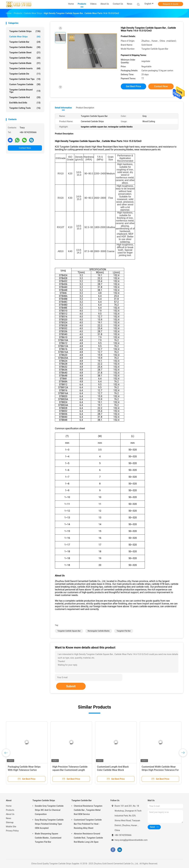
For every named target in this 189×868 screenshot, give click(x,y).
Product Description (85, 108)
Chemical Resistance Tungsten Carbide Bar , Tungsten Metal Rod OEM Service (88, 810)
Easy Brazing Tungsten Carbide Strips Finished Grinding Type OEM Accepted (49, 824)
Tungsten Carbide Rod (25, 97)
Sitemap (10, 822)
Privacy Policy (12, 831)
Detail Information (63, 108)
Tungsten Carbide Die (25, 74)
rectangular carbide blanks (99, 631)
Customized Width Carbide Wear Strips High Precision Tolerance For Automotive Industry (160, 770)
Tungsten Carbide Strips (25, 31)
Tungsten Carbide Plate (25, 58)
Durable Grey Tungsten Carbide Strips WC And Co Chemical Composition (49, 810)
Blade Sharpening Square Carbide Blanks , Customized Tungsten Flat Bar (48, 838)
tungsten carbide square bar (69, 631)
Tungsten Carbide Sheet (25, 53)
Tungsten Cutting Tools (25, 108)
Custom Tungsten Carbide (25, 84)
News (8, 818)
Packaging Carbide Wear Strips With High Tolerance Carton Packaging (24, 770)
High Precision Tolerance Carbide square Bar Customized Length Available (70, 770)
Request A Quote (171, 4)
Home (9, 806)
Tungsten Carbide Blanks (25, 47)
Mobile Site (11, 827)
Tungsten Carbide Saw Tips (25, 79)
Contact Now (25, 148)
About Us (10, 814)
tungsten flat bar (124, 631)
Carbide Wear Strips (25, 37)
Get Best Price (133, 86)
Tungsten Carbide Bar (25, 42)
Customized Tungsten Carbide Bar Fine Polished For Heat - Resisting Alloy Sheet (88, 824)
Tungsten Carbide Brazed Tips (25, 91)
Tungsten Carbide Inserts (25, 68)
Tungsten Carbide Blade (25, 63)
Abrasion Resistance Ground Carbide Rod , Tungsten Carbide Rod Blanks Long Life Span (88, 838)
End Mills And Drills (25, 103)
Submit (71, 686)
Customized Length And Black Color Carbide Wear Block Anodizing (113, 770)
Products (10, 810)
